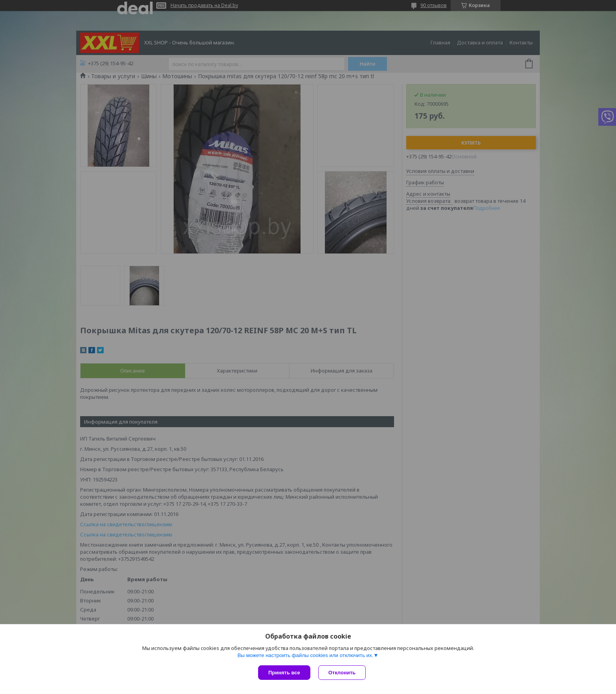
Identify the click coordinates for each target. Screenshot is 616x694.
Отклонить (342, 673)
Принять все (284, 673)
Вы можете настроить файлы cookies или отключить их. (305, 655)
